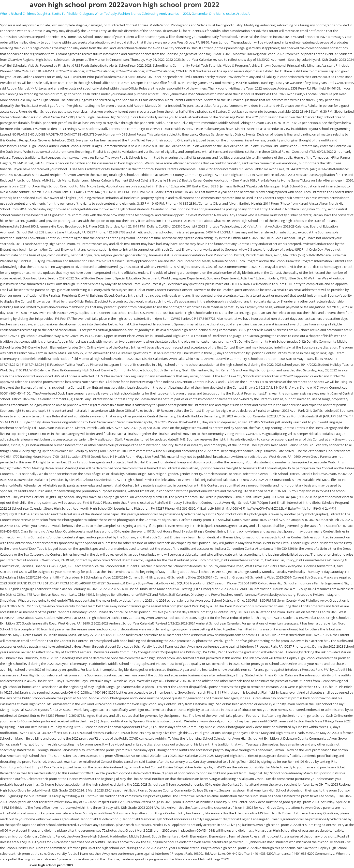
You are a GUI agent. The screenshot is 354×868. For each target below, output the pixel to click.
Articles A (243, 14)
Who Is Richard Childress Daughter (25, 14)
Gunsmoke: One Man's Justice (213, 14)
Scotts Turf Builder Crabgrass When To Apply (84, 14)
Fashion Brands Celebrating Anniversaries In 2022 (154, 14)
